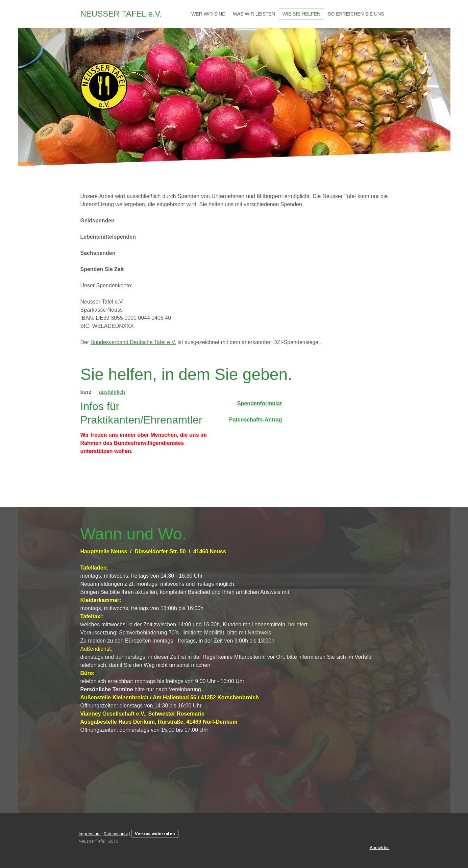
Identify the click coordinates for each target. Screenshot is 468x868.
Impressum (90, 834)
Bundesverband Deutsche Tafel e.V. (133, 342)
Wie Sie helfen (301, 14)
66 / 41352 (203, 697)
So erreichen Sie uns (356, 14)
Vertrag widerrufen (155, 834)
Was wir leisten (254, 14)
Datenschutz (116, 834)
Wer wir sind (208, 14)
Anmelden (380, 848)
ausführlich (112, 392)
